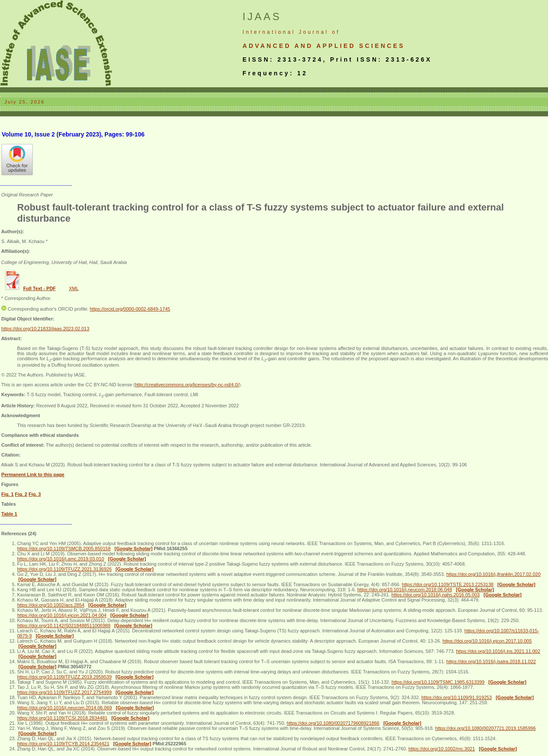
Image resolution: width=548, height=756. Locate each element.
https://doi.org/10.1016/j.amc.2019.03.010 (61, 559)
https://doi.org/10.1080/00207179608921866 (333, 723)
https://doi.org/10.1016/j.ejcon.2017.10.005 (487, 641)
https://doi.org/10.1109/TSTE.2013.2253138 (448, 584)
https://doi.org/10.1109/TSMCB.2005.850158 (64, 548)
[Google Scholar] (134, 548)
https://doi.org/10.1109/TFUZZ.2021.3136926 (64, 569)
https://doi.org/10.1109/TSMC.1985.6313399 (438, 682)
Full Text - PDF (39, 288)
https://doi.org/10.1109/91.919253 (457, 697)
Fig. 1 (7, 494)
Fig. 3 (35, 494)
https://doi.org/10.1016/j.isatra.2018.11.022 (491, 661)
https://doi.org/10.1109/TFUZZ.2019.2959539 (64, 677)
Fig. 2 (21, 494)
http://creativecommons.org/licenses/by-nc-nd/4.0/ (187, 385)
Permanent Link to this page (33, 474)
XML (74, 288)
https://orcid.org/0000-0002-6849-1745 (130, 309)
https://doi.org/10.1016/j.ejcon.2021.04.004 (62, 615)
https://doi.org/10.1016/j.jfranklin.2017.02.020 (493, 574)
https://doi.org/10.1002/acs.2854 (51, 605)
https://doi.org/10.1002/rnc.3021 (442, 749)
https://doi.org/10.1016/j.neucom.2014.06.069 (64, 708)
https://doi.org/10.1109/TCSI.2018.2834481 (62, 718)
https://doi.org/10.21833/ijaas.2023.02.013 (45, 329)
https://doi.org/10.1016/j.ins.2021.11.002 (498, 651)
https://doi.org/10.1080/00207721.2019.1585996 (485, 728)
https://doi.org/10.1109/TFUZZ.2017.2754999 (64, 692)
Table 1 (9, 514)
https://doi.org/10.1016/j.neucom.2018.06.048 (404, 590)
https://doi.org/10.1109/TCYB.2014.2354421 (63, 744)
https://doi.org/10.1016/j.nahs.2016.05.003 (435, 595)
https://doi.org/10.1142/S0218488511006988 (64, 626)
